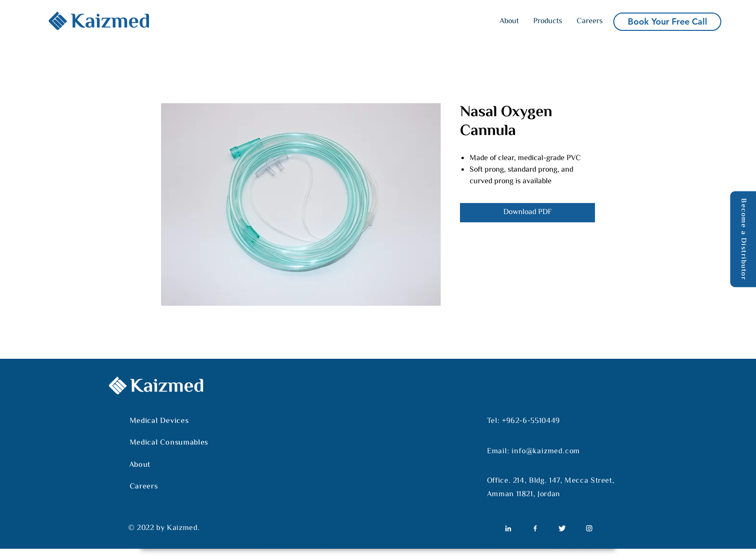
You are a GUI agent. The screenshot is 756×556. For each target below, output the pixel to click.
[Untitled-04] (589, 528)
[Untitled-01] (508, 528)
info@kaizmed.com (546, 452)
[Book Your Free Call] (667, 22)
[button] (548, 22)
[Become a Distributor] (743, 239)
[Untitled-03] (562, 528)
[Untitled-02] (535, 528)
